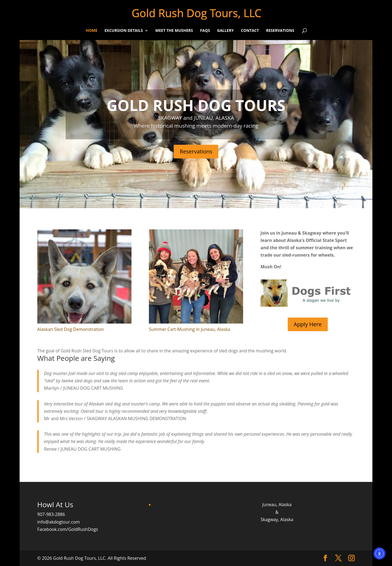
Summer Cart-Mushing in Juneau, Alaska (189, 329)
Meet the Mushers (174, 31)
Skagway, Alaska (277, 519)
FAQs (205, 31)
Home (92, 31)
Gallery (225, 31)
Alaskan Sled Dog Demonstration (71, 329)
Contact (250, 31)
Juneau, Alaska (277, 505)
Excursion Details (124, 31)
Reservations (280, 31)
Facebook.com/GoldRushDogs (68, 529)
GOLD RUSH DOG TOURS (196, 105)
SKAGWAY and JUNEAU (185, 118)
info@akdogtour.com (59, 522)
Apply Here (308, 324)
